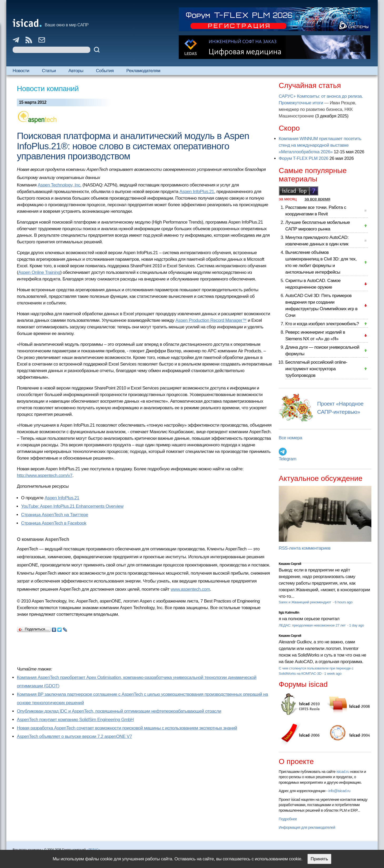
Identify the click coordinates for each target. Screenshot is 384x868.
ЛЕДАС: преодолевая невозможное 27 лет (313, 625)
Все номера (290, 438)
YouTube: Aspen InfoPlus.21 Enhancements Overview (72, 506)
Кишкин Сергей (290, 564)
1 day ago (356, 625)
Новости (21, 71)
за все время (317, 199)
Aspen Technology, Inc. (59, 185)
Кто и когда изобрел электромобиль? (322, 324)
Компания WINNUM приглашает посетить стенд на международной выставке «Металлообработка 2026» (320, 145)
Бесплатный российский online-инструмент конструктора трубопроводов (316, 369)
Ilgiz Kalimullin (289, 613)
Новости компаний (48, 89)
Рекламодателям (143, 71)
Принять (319, 859)
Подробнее (288, 819)
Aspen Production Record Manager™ (211, 320)
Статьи (49, 71)
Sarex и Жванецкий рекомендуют (305, 602)
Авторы (76, 71)
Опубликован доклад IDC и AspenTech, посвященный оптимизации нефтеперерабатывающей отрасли (119, 711)
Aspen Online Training (39, 272)
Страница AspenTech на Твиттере (55, 515)
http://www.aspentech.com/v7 (45, 475)
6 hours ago (343, 602)
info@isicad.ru (340, 791)
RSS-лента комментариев (305, 548)
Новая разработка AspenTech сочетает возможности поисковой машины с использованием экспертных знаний (127, 728)
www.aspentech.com (190, 589)
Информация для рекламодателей (307, 827)
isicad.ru (343, 772)
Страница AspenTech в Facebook (54, 523)
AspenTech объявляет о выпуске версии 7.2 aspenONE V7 (74, 736)
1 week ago (333, 674)
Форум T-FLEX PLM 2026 (303, 158)
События (105, 71)
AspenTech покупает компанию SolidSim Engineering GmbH (75, 720)
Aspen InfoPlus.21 (197, 192)
